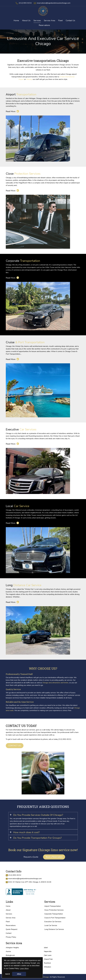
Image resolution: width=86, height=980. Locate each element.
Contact (9, 933)
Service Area (11, 918)
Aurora (8, 951)
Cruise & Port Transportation (55, 918)
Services (9, 914)
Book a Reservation (54, 857)
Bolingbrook (10, 955)
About (8, 910)
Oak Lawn (48, 955)
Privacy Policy (11, 937)
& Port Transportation (25, 342)
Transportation (21, 94)
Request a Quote (31, 857)
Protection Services (23, 174)
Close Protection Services (54, 910)
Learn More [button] (24, 968)
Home (8, 906)
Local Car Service (51, 925)
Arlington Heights (12, 948)
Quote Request (12, 929)
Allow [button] (19, 974)
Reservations (44, 25)
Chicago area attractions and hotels (55, 683)
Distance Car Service (24, 585)
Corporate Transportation (54, 914)
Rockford (47, 963)
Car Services (21, 429)
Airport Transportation (53, 906)
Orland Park (48, 959)
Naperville (48, 951)
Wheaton (47, 967)
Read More (12, 111)
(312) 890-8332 (25, 3)
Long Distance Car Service (54, 929)
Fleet (8, 922)
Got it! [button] (8, 974)
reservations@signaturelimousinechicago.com (54, 3)
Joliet (46, 948)
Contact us (15, 746)
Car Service (18, 506)
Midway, (29, 79)
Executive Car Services (53, 922)
